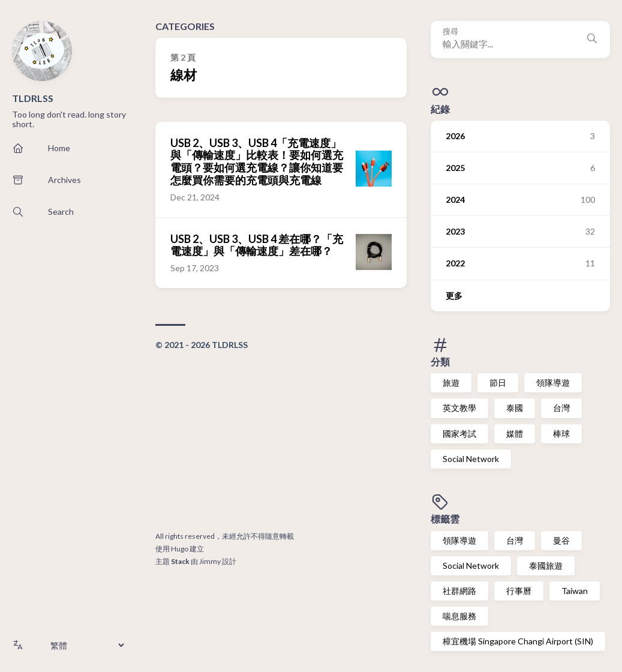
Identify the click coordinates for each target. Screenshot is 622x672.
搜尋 (450, 31)
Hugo (180, 549)
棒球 (561, 433)
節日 (498, 382)
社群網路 (459, 591)
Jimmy (210, 561)
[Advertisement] (281, 443)
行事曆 (519, 591)
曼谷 (561, 540)
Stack (180, 561)
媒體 (515, 433)
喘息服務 (459, 616)
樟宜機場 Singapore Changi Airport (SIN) (518, 641)
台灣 (561, 408)
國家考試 (459, 433)
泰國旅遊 (546, 565)
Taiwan (575, 591)
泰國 (515, 408)
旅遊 (451, 382)
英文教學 (459, 408)
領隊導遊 (553, 382)
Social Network (471, 459)
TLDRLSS (33, 98)
